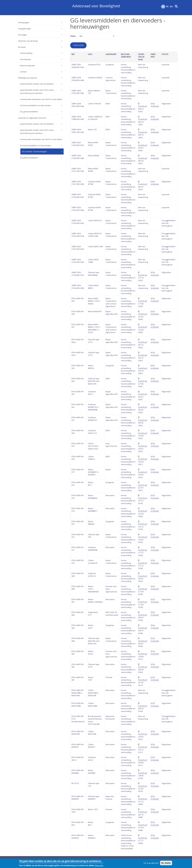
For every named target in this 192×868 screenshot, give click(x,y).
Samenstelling (26, 53)
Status (73, 36)
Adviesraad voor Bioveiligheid (96, 6)
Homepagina (24, 22)
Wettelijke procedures (28, 78)
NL (163, 7)
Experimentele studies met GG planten (37, 84)
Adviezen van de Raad (28, 41)
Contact (23, 72)
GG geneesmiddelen (29, 112)
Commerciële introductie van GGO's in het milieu (41, 99)
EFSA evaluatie (155, 105)
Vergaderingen (25, 29)
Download (143, 106)
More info (99, 866)
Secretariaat (25, 59)
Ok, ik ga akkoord (151, 863)
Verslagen (22, 35)
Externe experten (28, 66)
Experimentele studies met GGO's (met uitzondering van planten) (37, 92)
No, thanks (166, 863)
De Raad (22, 47)
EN (171, 7)
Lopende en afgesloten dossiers (32, 118)
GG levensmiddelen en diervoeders (36, 105)
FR (167, 7)
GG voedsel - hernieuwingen (34, 151)
